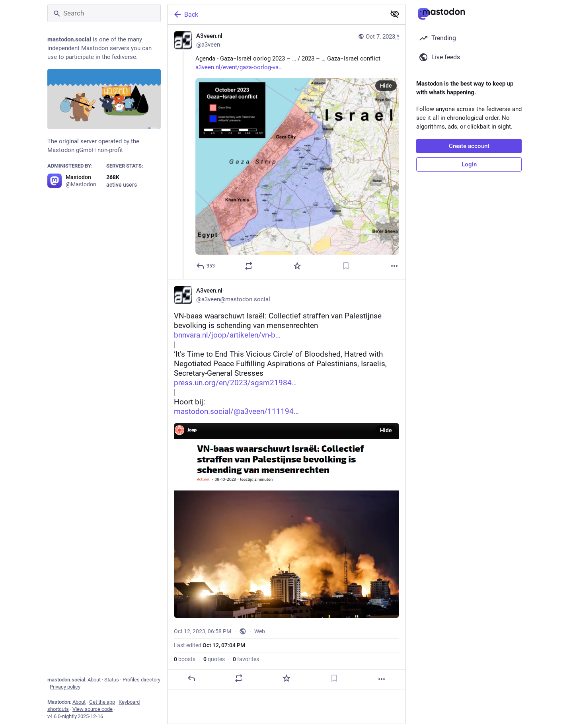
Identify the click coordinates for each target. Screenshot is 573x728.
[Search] (104, 13)
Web (260, 631)
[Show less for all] (395, 14)
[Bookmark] (346, 266)
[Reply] (206, 266)
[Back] (276, 14)
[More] (394, 266)
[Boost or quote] (249, 266)
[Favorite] (297, 266)
